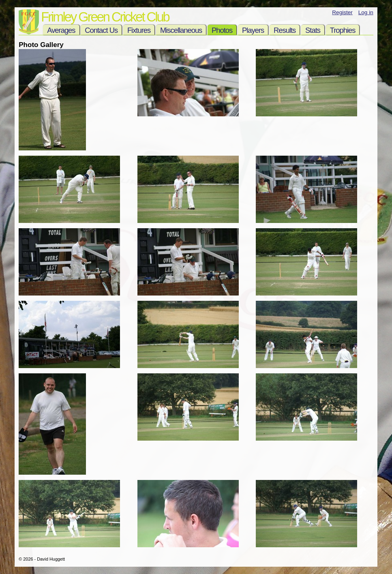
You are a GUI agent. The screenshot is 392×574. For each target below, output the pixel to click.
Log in (366, 12)
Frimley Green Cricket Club (105, 17)
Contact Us (101, 30)
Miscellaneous (181, 30)
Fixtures (139, 30)
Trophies (343, 30)
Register (342, 12)
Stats (313, 30)
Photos (222, 30)
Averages (61, 30)
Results (285, 30)
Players (253, 30)
